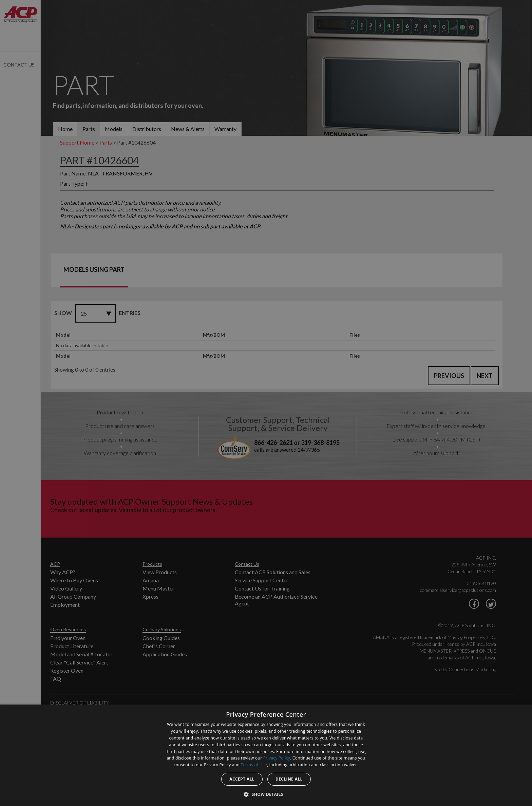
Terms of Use (254, 765)
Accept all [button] (242, 779)
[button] (266, 794)
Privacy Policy (277, 758)
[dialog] (266, 755)
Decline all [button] (289, 779)
